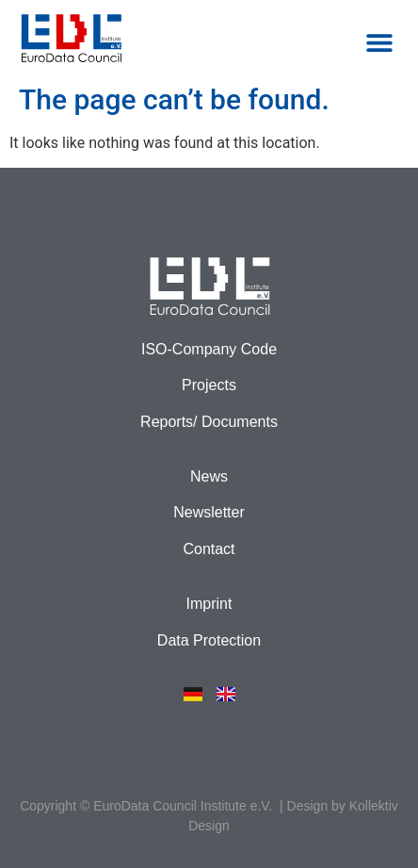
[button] (379, 43)
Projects (209, 385)
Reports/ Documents (209, 422)
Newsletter (209, 512)
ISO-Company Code (209, 349)
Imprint (209, 604)
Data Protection (209, 640)
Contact (209, 549)
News (209, 476)
